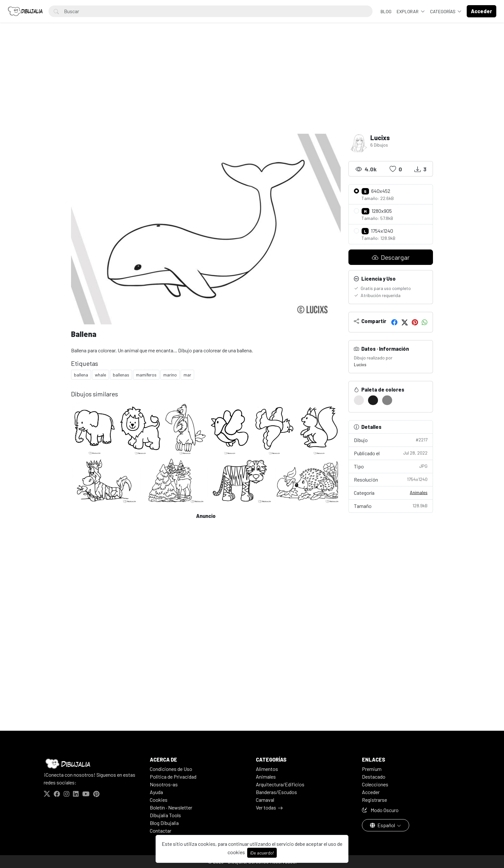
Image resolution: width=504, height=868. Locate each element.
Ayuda (156, 792)
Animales (419, 492)
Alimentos (267, 769)
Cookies (159, 800)
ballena (81, 375)
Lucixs (360, 364)
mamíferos (146, 375)
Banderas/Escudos (276, 792)
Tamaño (391, 506)
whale (100, 375)
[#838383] (387, 400)
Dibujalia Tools (165, 815)
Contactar (161, 831)
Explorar (408, 11)
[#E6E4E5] (359, 400)
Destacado (374, 777)
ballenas (121, 375)
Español (383, 825)
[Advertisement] (252, 86)
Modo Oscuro (380, 810)
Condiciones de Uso (171, 769)
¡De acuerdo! (262, 853)
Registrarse (374, 800)
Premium (372, 769)
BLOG (386, 11)
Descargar (391, 257)
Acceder (371, 792)
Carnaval (265, 800)
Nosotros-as (164, 784)
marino (170, 375)
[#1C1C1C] (373, 400)
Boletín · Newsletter (171, 807)
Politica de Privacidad (173, 777)
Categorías (443, 11)
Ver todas (266, 807)
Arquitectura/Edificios (280, 784)
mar (187, 375)
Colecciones (375, 784)
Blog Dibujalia (164, 823)
